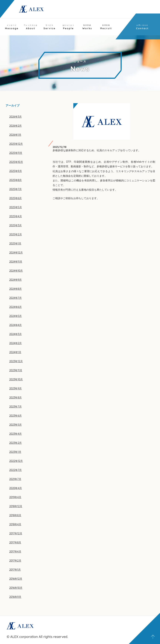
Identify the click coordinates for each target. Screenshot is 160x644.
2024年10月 (16, 271)
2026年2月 (16, 126)
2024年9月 (15, 280)
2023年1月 (15, 452)
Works (87, 27)
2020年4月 (16, 488)
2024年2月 (15, 343)
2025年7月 (15, 189)
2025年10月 (16, 162)
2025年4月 (16, 216)
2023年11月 (16, 370)
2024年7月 (15, 298)
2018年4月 (15, 524)
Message (12, 27)
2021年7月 (15, 479)
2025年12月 (16, 144)
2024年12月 (16, 253)
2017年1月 (15, 570)
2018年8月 (15, 515)
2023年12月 (16, 361)
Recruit (106, 27)
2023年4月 (15, 434)
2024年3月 (15, 334)
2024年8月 (15, 289)
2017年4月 (15, 552)
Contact (142, 27)
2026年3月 (15, 117)
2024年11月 (16, 262)
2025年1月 (15, 244)
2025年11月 (16, 153)
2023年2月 (15, 443)
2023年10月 (16, 379)
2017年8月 (15, 542)
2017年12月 (16, 533)
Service (50, 27)
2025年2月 (16, 234)
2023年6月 (15, 416)
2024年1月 (15, 352)
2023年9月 (15, 388)
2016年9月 (15, 597)
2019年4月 (15, 497)
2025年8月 (15, 180)
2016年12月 (16, 579)
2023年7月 (15, 407)
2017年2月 (15, 561)
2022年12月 (16, 461)
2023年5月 (15, 425)
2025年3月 (15, 225)
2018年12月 (16, 506)
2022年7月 (15, 470)
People (69, 27)
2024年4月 (15, 325)
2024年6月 (15, 307)
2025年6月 (15, 198)
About (31, 27)
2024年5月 (15, 316)
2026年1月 (15, 135)
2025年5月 (16, 207)
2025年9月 (16, 171)
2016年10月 (16, 588)
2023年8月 (15, 398)
